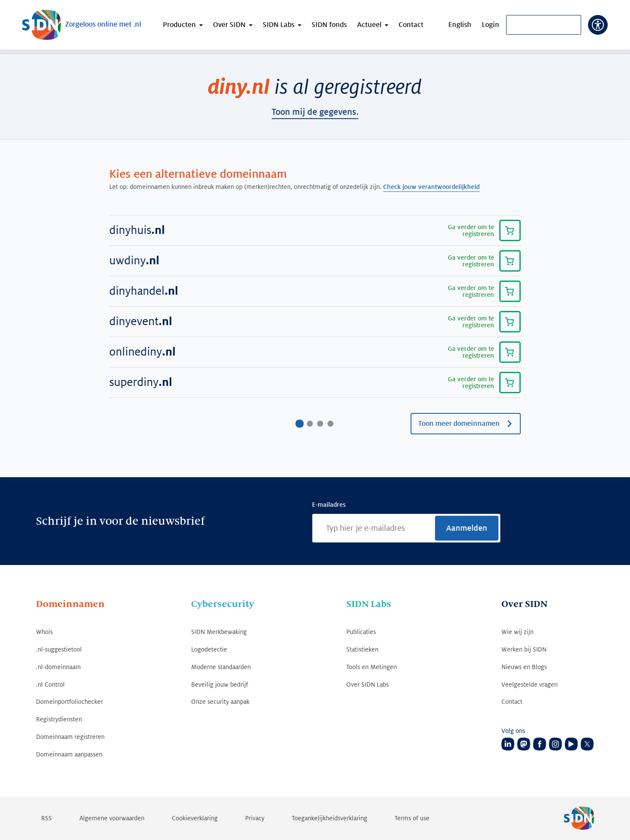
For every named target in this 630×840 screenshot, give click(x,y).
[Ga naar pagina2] (310, 424)
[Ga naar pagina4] (330, 424)
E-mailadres (329, 505)
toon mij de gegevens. (315, 112)
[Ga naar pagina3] (320, 424)
